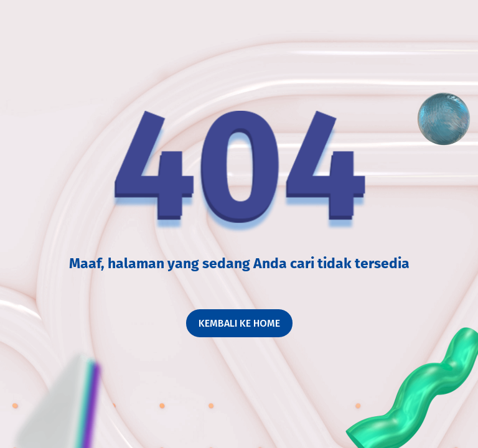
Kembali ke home (239, 323)
